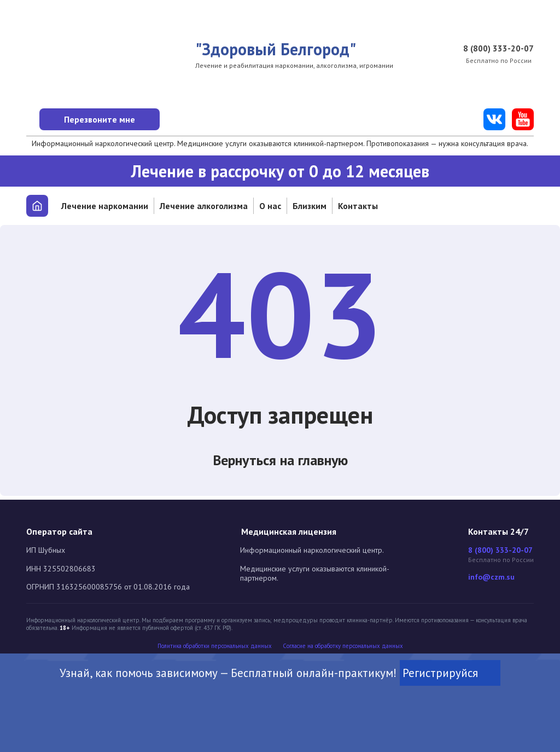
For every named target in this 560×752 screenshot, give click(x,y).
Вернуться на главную (280, 462)
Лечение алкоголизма (204, 206)
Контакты (358, 206)
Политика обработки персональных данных (215, 646)
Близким (310, 206)
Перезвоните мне (119, 119)
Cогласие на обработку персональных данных (343, 646)
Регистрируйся (450, 674)
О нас (270, 206)
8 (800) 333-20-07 (498, 49)
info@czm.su (491, 577)
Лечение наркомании (105, 206)
